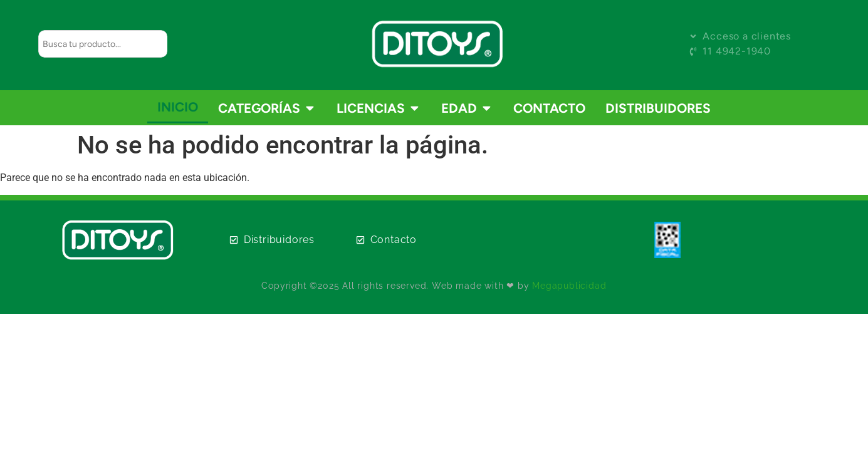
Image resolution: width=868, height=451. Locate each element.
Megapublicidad (569, 286)
